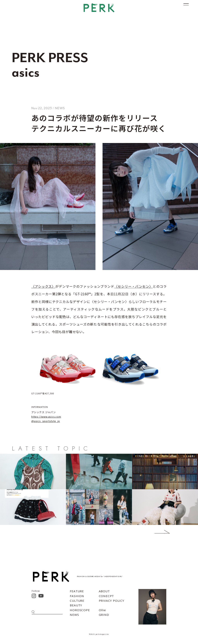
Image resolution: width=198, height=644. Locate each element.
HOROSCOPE (80, 610)
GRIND (104, 615)
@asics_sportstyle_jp (46, 421)
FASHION (77, 596)
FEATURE (77, 591)
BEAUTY (76, 605)
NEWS (74, 615)
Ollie (102, 610)
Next (156, 532)
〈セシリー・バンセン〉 (134, 286)
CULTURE (77, 601)
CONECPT (106, 596)
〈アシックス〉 (43, 286)
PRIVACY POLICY (112, 601)
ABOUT (104, 591)
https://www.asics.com (46, 417)
